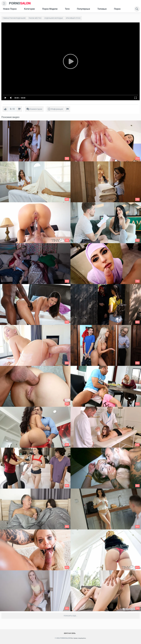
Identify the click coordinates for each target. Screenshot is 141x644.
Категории (29, 9)
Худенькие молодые (54, 18)
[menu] (4, 3)
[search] (137, 9)
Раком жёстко (35, 18)
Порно (117, 9)
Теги (67, 9)
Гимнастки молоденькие (14, 18)
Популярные (84, 9)
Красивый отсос (73, 18)
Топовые (102, 9)
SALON (20, 3)
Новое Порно (10, 9)
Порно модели (50, 9)
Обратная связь (70, 633)
